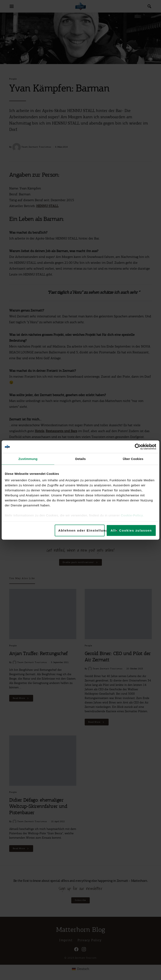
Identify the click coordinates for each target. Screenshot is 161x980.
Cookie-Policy (132, 515)
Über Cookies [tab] (133, 459)
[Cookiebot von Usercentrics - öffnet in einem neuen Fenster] (138, 447)
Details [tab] (80, 459)
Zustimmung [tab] (28, 459)
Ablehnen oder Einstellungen (81, 530)
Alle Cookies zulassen (131, 530)
